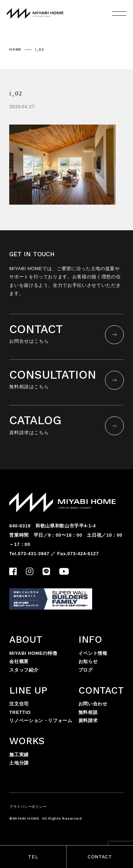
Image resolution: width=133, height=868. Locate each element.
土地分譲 (19, 763)
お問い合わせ (93, 704)
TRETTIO (20, 712)
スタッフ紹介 (24, 670)
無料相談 (88, 712)
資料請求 (88, 720)
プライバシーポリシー (28, 807)
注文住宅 (19, 704)
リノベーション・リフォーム (41, 720)
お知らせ (88, 661)
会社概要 (19, 661)
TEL (33, 857)
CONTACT (100, 857)
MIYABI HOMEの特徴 (33, 653)
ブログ (86, 670)
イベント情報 (93, 653)
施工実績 (19, 755)
